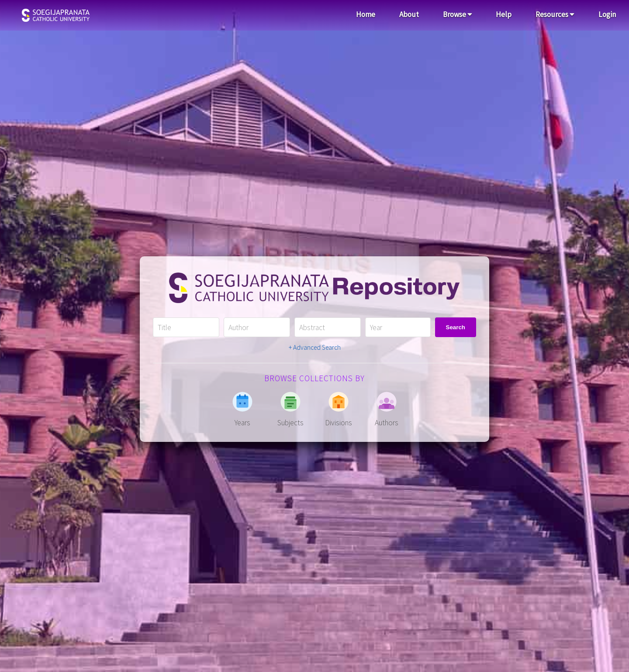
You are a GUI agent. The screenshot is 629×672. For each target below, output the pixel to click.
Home (366, 14)
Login (607, 14)
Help (504, 14)
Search (456, 327)
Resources (555, 14)
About (409, 14)
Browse (458, 14)
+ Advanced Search (315, 347)
